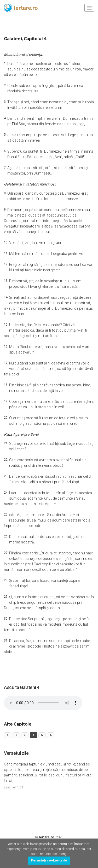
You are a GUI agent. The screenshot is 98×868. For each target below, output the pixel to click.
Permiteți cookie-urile (49, 860)
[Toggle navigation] (89, 8)
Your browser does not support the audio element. (43, 703)
